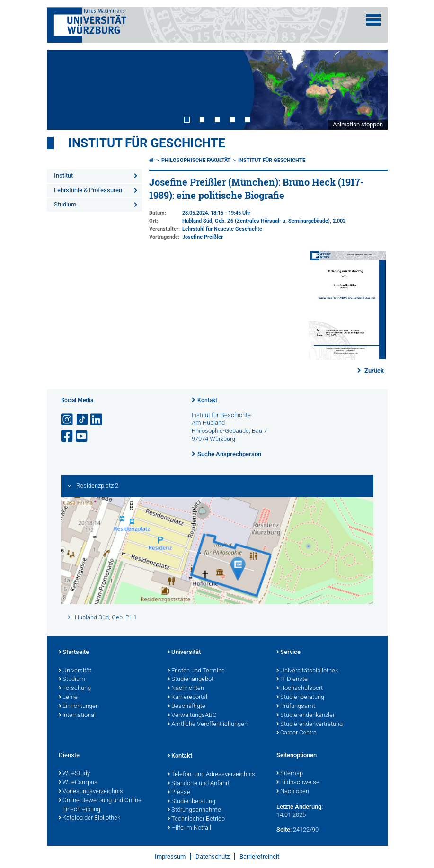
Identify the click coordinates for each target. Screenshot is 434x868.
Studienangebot (190, 680)
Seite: (284, 829)
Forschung (75, 689)
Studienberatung (300, 698)
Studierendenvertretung (310, 725)
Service (288, 653)
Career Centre (297, 733)
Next (371, 89)
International (77, 716)
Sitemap (290, 774)
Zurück (373, 371)
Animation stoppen (358, 124)
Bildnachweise (298, 783)
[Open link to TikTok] (82, 420)
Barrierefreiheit (259, 856)
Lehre (68, 698)
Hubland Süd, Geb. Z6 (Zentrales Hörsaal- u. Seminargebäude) (256, 221)
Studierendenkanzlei (305, 716)
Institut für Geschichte (147, 143)
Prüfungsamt (296, 707)
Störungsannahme (194, 810)
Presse (179, 793)
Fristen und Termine (196, 671)
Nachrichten (186, 689)
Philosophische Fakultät (196, 160)
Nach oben (293, 792)
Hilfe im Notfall (189, 828)
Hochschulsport (300, 689)
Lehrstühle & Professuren (88, 190)
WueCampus (78, 783)
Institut (63, 175)
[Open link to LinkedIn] (97, 420)
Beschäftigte (186, 707)
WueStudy (74, 774)
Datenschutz (213, 856)
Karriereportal (187, 698)
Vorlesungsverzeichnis (91, 792)
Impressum (170, 856)
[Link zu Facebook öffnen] (68, 436)
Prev (63, 89)
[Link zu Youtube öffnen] (82, 436)
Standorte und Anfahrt (199, 784)
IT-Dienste (292, 680)
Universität (75, 671)
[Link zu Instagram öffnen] (68, 420)
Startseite (74, 653)
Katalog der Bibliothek (89, 818)
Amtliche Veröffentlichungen (208, 725)
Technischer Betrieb (196, 819)
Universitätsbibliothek (307, 671)
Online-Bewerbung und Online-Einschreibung (101, 805)
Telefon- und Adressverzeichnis (211, 775)
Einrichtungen (79, 707)
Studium (65, 204)
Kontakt (207, 400)
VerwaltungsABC (192, 716)
